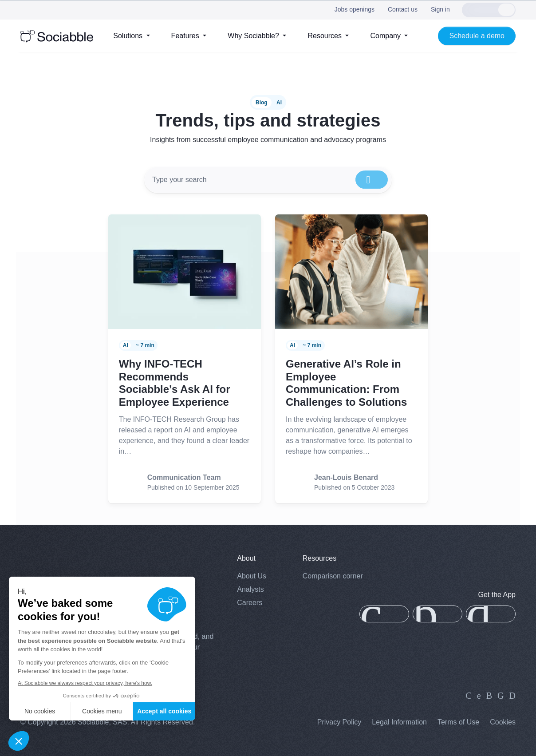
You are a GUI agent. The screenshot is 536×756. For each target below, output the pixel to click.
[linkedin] (469, 695)
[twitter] (479, 695)
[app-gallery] (437, 614)
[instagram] (489, 695)
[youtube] (512, 695)
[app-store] (384, 614)
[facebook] (501, 695)
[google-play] (491, 614)
